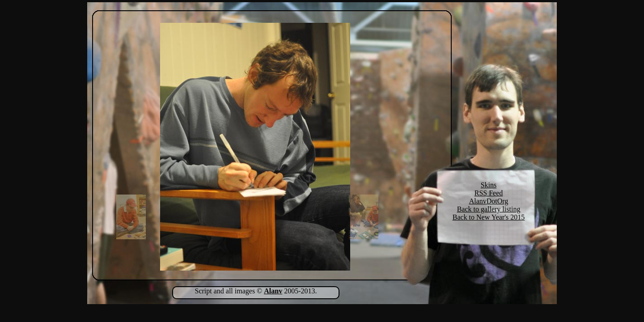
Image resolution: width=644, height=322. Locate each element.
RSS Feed (489, 193)
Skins (489, 185)
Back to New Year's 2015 (489, 217)
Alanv (273, 291)
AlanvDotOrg (489, 201)
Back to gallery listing (489, 209)
